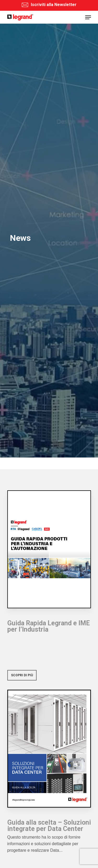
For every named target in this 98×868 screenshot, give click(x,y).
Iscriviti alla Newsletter (49, 5)
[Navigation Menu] (88, 17)
